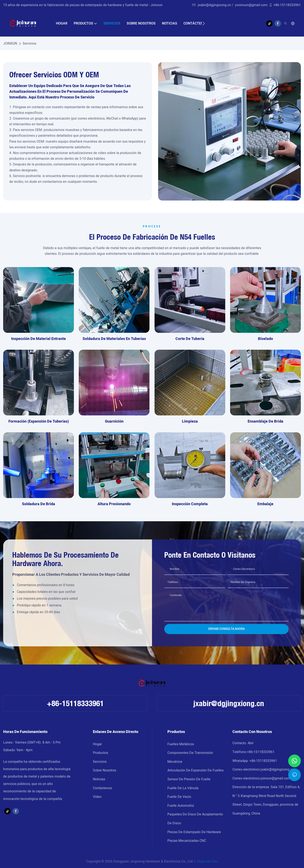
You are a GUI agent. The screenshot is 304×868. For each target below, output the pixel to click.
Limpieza (190, 421)
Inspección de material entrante (39, 339)
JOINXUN (10, 44)
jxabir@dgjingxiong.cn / (213, 5)
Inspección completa (190, 504)
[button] (204, 23)
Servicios (29, 44)
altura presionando (114, 504)
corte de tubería (190, 339)
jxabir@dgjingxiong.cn (229, 703)
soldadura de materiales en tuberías (114, 339)
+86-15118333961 (285, 5)
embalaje (265, 504)
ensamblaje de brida (265, 421)
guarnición (114, 421)
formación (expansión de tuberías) (39, 421)
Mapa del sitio (207, 861)
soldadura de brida (39, 504)
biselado (265, 339)
